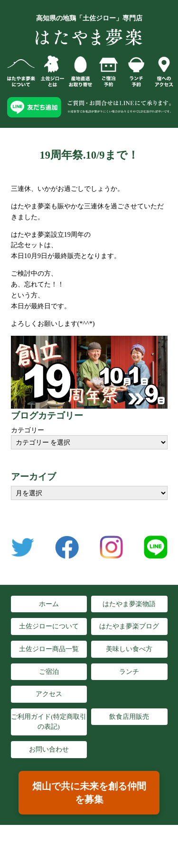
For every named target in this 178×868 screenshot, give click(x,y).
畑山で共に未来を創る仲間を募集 (89, 793)
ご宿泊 (49, 672)
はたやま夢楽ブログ (129, 626)
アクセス (49, 694)
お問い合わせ (49, 749)
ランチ (129, 672)
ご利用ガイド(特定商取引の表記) (49, 722)
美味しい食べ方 (129, 649)
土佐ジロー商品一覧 (49, 649)
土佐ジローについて (49, 626)
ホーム (49, 604)
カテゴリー (28, 430)
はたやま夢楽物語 (129, 604)
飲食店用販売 (129, 717)
